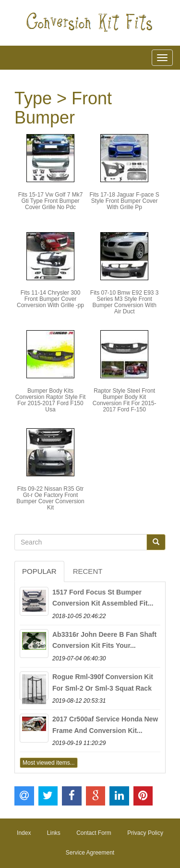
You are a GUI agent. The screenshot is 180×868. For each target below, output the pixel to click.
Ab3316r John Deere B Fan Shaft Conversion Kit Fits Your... (104, 640)
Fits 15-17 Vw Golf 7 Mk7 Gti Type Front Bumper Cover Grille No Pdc (51, 201)
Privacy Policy (145, 833)
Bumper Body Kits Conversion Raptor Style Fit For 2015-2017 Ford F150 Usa (51, 400)
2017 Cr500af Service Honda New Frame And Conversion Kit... (105, 725)
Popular (39, 571)
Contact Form (94, 833)
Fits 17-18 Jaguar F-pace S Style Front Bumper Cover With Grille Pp (124, 201)
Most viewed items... (49, 763)
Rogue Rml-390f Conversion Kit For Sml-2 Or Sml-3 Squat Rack (103, 682)
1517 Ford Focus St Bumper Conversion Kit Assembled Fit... (103, 598)
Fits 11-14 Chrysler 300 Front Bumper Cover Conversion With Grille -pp (50, 299)
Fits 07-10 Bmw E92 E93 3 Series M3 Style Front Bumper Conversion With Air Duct (125, 302)
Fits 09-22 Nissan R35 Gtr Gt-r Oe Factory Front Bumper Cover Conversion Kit (50, 498)
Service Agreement (90, 853)
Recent (88, 571)
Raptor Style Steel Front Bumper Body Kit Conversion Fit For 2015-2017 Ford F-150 (125, 400)
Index (24, 833)
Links (54, 833)
